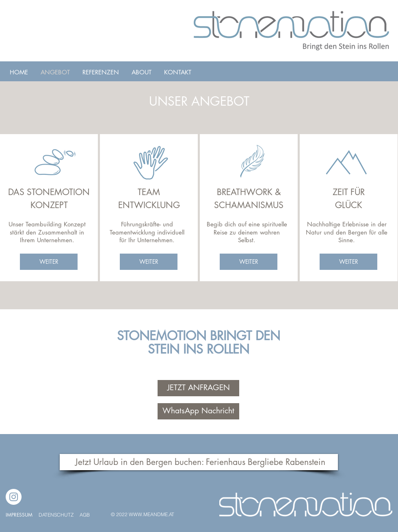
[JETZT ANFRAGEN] (198, 388)
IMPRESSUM (19, 515)
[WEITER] (49, 262)
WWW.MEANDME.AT (151, 514)
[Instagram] (14, 497)
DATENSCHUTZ (57, 515)
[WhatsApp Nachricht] (198, 411)
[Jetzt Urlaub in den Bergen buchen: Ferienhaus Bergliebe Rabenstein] (199, 462)
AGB (85, 515)
